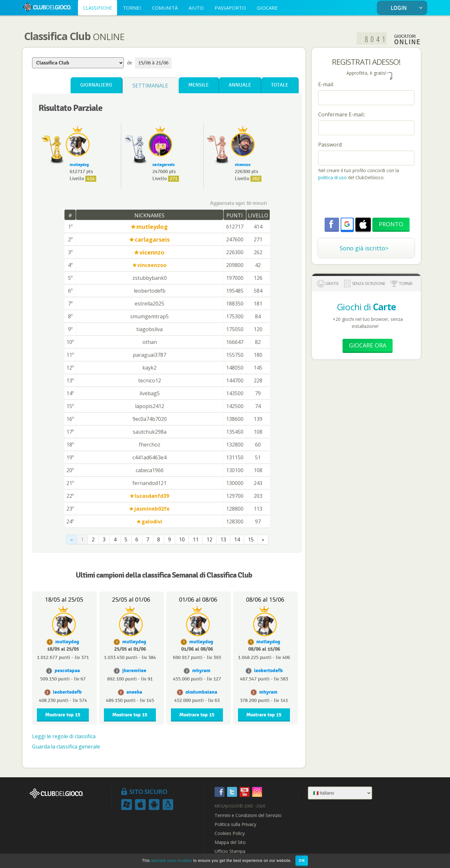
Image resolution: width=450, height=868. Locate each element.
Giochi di (366, 307)
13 (223, 539)
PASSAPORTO (230, 8)
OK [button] (302, 860)
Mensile (199, 85)
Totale (280, 85)
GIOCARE (267, 8)
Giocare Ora (368, 345)
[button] (347, 224)
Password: (330, 145)
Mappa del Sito (230, 842)
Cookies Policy (230, 833)
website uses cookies (172, 860)
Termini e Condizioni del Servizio (248, 815)
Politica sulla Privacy (235, 824)
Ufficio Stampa (230, 851)
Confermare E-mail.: (342, 114)
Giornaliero (96, 85)
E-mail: (326, 84)
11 (196, 539)
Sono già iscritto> (364, 248)
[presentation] (367, 200)
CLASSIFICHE (98, 8)
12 (209, 539)
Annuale (240, 85)
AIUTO (196, 8)
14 (237, 539)
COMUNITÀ (165, 8)
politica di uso (333, 177)
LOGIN (408, 8)
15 (251, 539)
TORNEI (132, 8)
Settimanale (150, 86)
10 (182, 539)
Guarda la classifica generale (66, 747)
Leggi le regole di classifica (64, 736)
